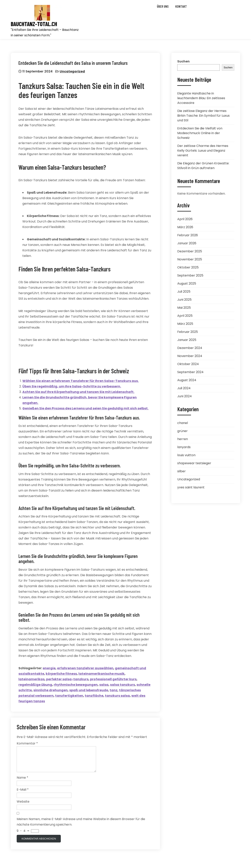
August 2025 (187, 283)
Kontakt (181, 6)
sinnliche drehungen (51, 690)
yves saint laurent (191, 487)
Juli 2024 (184, 388)
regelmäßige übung (35, 685)
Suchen (183, 61)
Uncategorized (72, 71)
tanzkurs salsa (118, 696)
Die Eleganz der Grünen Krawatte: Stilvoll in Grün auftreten (203, 166)
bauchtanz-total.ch (34, 24)
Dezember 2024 (190, 348)
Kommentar (27, 744)
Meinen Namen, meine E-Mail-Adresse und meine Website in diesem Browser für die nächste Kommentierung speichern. (81, 827)
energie (49, 668)
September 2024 (190, 372)
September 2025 (190, 275)
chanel (183, 423)
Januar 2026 (187, 243)
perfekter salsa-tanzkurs (67, 679)
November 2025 (190, 259)
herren (183, 439)
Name (22, 782)
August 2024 (187, 380)
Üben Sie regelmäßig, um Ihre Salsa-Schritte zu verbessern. (72, 386)
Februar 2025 (188, 332)
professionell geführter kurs (113, 679)
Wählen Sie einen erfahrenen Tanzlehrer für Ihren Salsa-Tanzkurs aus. (81, 381)
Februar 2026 (188, 235)
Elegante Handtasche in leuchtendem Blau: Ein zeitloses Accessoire (201, 98)
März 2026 (185, 227)
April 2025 (185, 316)
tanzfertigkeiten (69, 696)
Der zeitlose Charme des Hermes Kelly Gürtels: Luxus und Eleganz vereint (203, 151)
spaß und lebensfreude (89, 690)
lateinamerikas (32, 679)
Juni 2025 (184, 300)
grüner (182, 431)
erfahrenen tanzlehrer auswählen (85, 668)
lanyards (184, 447)
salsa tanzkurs (123, 685)
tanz (114, 690)
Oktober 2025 (188, 267)
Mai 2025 (184, 308)
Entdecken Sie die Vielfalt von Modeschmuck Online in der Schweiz (200, 133)
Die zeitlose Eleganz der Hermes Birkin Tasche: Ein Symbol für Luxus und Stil (203, 116)
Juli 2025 (184, 292)
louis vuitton (186, 455)
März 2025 (185, 324)
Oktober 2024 (188, 364)
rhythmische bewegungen (76, 685)
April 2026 (185, 219)
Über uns (163, 6)
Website (23, 806)
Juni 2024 (185, 396)
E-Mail (23, 794)
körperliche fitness (61, 674)
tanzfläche (94, 696)
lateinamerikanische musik (102, 674)
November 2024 (190, 356)
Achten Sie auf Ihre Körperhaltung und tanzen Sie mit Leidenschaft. (79, 392)
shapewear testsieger (194, 463)
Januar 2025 (187, 340)
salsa (104, 685)
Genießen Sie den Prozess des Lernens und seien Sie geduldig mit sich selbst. (86, 408)
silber (181, 471)
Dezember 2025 (190, 251)
